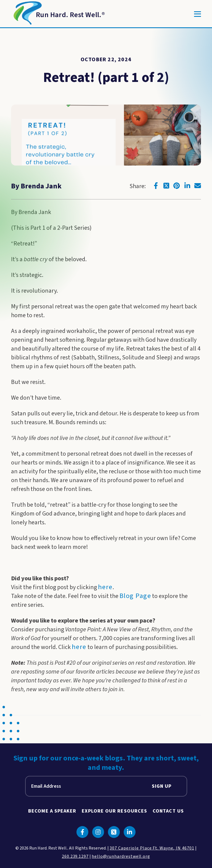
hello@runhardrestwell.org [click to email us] (121, 856)
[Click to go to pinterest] (177, 186)
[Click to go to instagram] (98, 832)
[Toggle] (198, 14)
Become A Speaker (52, 811)
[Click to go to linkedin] (187, 186)
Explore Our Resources (114, 811)
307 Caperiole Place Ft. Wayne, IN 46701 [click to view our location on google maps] (152, 848)
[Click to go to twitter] (166, 186)
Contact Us (168, 811)
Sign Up (162, 786)
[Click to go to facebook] (156, 186)
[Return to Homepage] (58, 14)
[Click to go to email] (198, 186)
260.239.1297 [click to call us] (75, 856)
